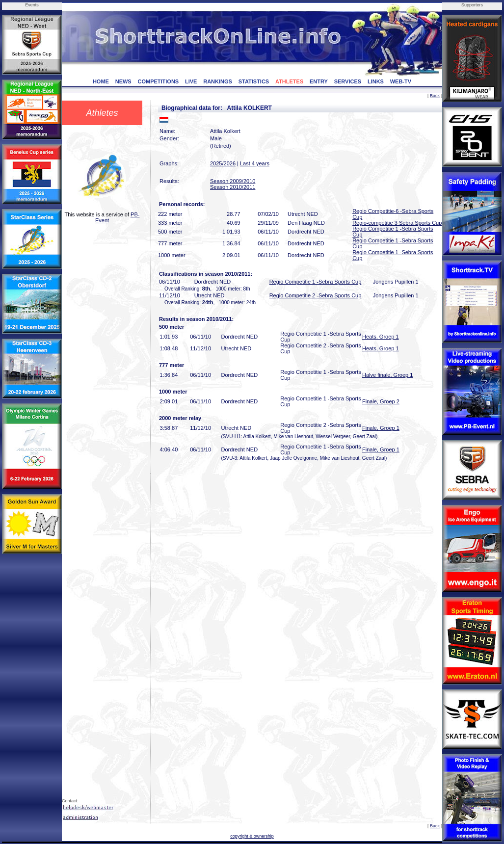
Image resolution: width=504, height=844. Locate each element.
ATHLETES (289, 81)
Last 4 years (255, 163)
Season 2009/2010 (233, 181)
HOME (101, 81)
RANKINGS (218, 81)
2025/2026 (223, 163)
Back (435, 96)
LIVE (191, 81)
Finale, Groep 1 (381, 428)
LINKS (376, 81)
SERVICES (348, 81)
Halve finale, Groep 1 (387, 375)
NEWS (123, 81)
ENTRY (319, 81)
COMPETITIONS (158, 81)
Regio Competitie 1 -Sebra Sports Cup (316, 282)
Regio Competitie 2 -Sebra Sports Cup (316, 295)
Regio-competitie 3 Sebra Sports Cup (397, 223)
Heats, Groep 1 (381, 337)
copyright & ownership (252, 836)
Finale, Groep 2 (381, 401)
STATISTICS (254, 81)
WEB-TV (401, 81)
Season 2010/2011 (233, 187)
